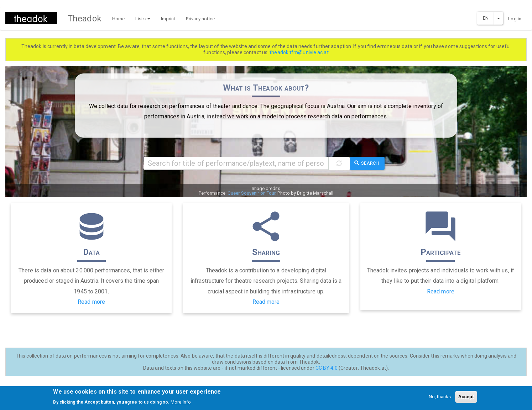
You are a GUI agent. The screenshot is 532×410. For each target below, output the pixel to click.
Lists (143, 19)
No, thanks (440, 398)
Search (367, 163)
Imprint (168, 19)
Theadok (85, 19)
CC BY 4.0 (327, 368)
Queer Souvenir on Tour (251, 193)
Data (91, 252)
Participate (441, 252)
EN (486, 18)
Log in (515, 19)
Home (118, 19)
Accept (466, 398)
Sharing (266, 252)
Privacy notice (200, 19)
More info (181, 404)
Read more (91, 302)
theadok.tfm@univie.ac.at (299, 52)
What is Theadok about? (266, 88)
